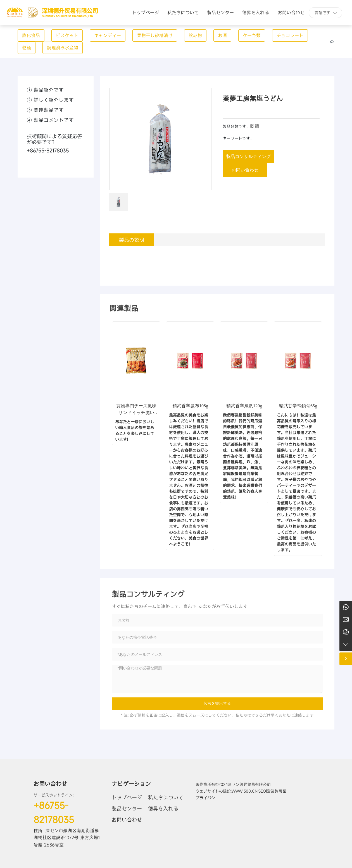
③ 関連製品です (45, 110)
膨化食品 (31, 35)
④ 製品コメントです (50, 120)
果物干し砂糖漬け (155, 35)
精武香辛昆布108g (190, 406)
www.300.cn (245, 791)
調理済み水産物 (63, 48)
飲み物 (195, 35)
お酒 (222, 35)
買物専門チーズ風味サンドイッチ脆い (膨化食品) (136, 413)
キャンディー (108, 35)
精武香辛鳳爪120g (244, 406)
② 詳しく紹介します (50, 100)
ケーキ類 (252, 35)
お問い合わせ (50, 784)
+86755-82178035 (48, 150)
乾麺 (27, 48)
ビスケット (67, 35)
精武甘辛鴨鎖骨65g (298, 406)
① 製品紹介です (45, 90)
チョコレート (290, 35)
